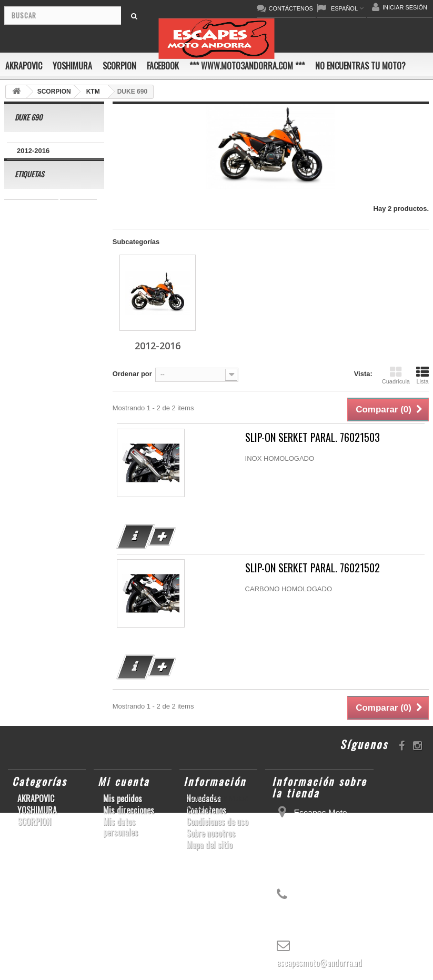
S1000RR (73, 428)
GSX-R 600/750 (34, 381)
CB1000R (24, 365)
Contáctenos (206, 810)
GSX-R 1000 (29, 412)
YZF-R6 (22, 444)
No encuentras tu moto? (360, 66)
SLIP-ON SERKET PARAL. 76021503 (313, 437)
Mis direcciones (129, 810)
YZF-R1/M (63, 349)
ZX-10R (76, 270)
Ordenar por (132, 374)
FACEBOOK (163, 66)
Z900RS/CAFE (32, 507)
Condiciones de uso (217, 822)
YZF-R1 (22, 317)
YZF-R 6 (22, 349)
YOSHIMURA (72, 66)
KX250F (58, 444)
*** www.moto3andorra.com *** (247, 66)
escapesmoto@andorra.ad (319, 963)
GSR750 (78, 223)
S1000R (22, 459)
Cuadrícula (396, 375)
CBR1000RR (66, 317)
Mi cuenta (124, 781)
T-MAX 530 (27, 475)
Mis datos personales (120, 827)
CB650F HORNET (38, 523)
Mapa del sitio (209, 845)
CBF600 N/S (74, 254)
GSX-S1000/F (31, 270)
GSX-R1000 (28, 428)
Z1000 (56, 459)
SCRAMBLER (31, 239)
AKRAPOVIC (24, 66)
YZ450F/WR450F (36, 302)
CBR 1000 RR (31, 223)
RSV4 (86, 396)
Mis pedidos (123, 799)
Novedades (204, 799)
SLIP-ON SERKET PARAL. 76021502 (313, 568)
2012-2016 (33, 151)
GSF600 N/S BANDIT (43, 491)
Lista (422, 375)
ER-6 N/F (24, 286)
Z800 (17, 333)
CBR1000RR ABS (37, 396)
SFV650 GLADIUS (66, 333)
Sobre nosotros (211, 833)
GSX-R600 (26, 254)
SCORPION (119, 66)
